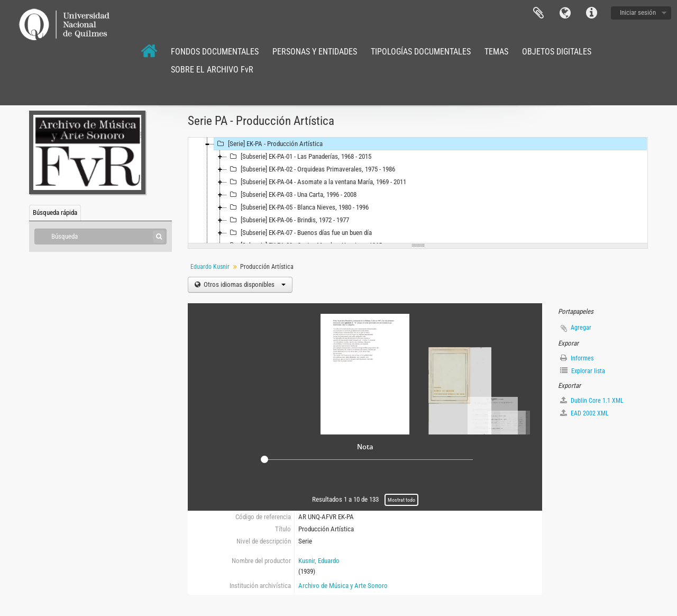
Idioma (565, 13)
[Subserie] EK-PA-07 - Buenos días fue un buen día (299, 233)
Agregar (581, 328)
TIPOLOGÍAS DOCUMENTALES (421, 52)
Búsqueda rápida (55, 212)
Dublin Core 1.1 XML (592, 400)
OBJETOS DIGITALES (557, 52)
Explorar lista (583, 371)
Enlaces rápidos (591, 13)
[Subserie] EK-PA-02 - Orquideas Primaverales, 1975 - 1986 (311, 169)
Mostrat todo (401, 500)
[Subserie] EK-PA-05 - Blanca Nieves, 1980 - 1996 (298, 207)
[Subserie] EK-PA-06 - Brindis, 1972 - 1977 (288, 220)
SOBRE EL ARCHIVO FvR (212, 70)
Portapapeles (538, 13)
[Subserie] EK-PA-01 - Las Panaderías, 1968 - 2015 (299, 157)
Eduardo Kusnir (210, 267)
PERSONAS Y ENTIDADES (315, 52)
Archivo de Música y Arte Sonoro (343, 586)
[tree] (418, 191)
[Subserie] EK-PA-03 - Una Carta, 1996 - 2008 (292, 195)
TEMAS (496, 52)
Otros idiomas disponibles (244, 284)
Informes (577, 358)
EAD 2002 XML (584, 413)
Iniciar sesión (638, 12)
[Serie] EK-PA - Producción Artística (268, 144)
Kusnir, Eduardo (319, 561)
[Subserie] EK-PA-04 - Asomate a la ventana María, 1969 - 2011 (317, 182)
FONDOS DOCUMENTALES (215, 52)
